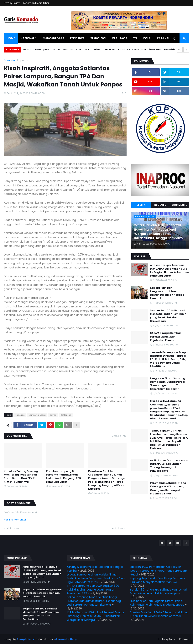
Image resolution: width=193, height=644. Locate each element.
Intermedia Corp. (65, 639)
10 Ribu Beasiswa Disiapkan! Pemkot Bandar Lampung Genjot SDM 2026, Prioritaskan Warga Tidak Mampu (96, 616)
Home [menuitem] (11, 38)
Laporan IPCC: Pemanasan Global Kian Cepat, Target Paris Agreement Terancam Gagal (159, 571)
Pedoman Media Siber (36, 3)
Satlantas (66, 415)
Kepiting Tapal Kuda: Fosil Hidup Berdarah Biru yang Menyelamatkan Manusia (157, 580)
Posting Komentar (15, 520)
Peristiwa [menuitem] (77, 38)
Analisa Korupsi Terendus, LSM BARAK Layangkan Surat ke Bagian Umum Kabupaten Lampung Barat (169, 270)
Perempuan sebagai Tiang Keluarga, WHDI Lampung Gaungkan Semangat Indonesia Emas (168, 488)
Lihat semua (119, 436)
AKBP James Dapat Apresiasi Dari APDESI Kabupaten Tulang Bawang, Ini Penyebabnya (169, 466)
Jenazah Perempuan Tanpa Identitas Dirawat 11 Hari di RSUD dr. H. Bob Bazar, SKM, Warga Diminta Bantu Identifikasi (101, 50)
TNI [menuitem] (135, 38)
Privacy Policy (12, 3)
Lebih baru (12, 528)
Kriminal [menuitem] (163, 38)
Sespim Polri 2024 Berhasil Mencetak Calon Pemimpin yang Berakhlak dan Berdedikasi (168, 316)
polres (53, 415)
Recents (160, 205)
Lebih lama (118, 528)
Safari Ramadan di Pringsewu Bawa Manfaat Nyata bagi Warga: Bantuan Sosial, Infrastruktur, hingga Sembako (159, 232)
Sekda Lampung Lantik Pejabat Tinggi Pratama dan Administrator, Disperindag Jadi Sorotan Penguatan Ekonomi (94, 601)
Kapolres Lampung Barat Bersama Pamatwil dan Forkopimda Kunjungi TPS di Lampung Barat (65, 477)
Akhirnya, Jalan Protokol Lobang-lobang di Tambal (95, 569)
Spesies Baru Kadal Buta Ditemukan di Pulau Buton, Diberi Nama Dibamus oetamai (159, 614)
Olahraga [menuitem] (120, 38)
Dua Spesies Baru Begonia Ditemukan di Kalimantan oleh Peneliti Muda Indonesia (157, 603)
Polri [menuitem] (147, 38)
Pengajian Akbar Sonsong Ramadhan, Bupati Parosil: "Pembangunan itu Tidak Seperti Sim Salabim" (168, 384)
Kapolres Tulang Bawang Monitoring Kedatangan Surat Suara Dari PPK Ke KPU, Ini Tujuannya (21, 477)
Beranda (9, 60)
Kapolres (23, 60)
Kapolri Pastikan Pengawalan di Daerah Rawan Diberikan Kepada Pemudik (167, 293)
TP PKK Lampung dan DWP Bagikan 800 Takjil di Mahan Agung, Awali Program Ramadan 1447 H (93, 589)
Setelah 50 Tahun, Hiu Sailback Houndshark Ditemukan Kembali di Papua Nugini (159, 592)
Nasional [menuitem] (28, 38)
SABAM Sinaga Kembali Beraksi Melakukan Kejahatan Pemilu (166, 337)
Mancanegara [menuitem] (54, 38)
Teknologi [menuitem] (98, 38)
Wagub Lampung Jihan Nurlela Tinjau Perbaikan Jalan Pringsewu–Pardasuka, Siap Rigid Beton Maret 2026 (96, 578)
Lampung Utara (37, 415)
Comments (180, 205)
